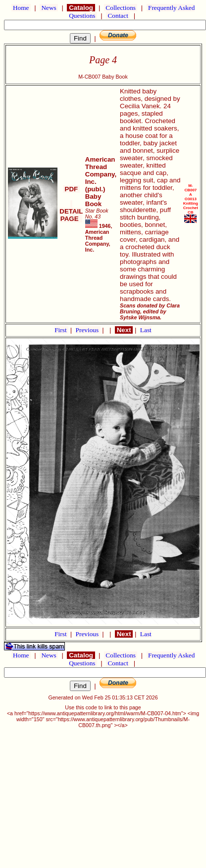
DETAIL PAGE (71, 211)
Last (146, 330)
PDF (71, 189)
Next (124, 330)
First (61, 330)
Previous (88, 330)
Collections (121, 8)
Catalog (81, 8)
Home (21, 8)
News (49, 8)
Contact (118, 16)
